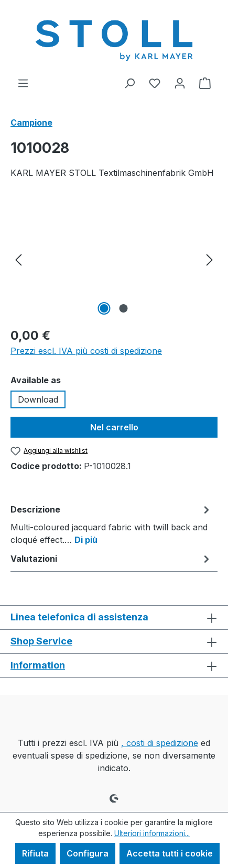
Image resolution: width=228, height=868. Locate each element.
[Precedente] (18, 259)
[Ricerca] (129, 83)
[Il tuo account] (180, 83)
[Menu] (23, 83)
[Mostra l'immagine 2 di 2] (124, 308)
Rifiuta (35, 853)
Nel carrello (114, 427)
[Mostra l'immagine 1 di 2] (104, 308)
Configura (88, 853)
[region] (114, 259)
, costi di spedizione (160, 743)
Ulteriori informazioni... (152, 833)
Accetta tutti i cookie (170, 853)
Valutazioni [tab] (111, 559)
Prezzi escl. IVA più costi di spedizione (86, 351)
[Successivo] (210, 259)
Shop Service (41, 641)
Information (38, 665)
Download (38, 399)
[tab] (111, 524)
